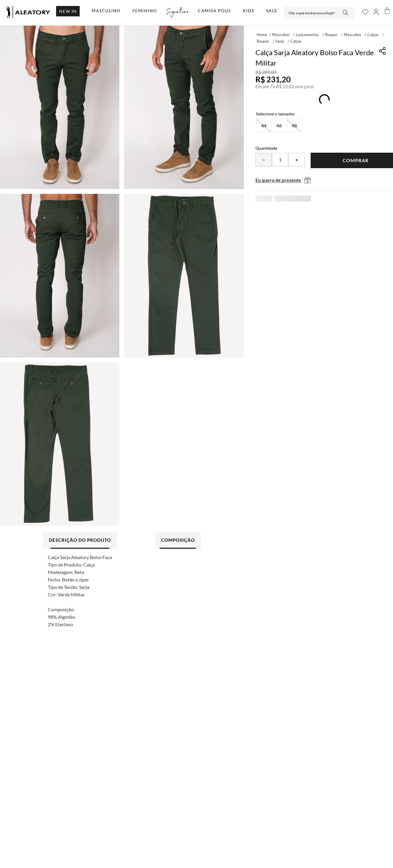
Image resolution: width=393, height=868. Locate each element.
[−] (264, 160)
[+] (296, 160)
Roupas (331, 35)
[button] (264, 125)
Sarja (280, 41)
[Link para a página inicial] (262, 34)
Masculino (281, 35)
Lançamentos (307, 35)
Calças (373, 35)
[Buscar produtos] (346, 13)
